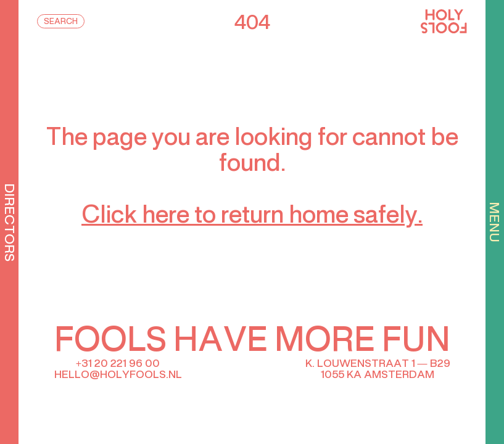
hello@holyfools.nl (118, 375)
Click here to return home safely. (252, 216)
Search (61, 22)
